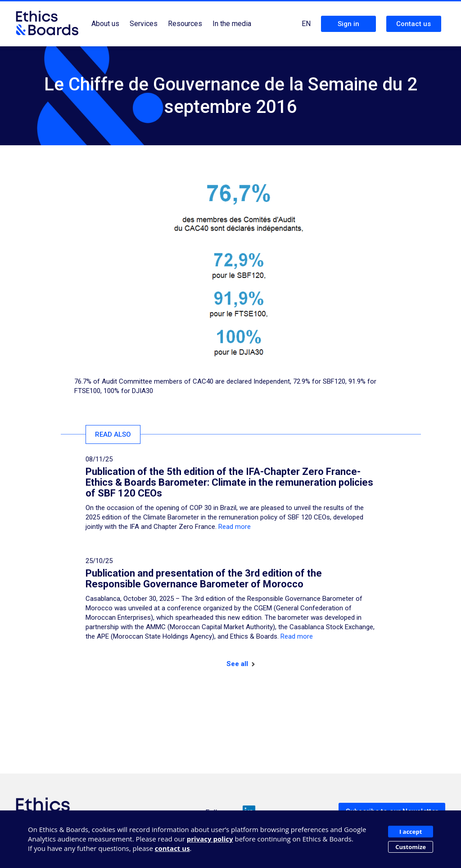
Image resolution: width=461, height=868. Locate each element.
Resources (185, 24)
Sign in (348, 24)
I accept (411, 832)
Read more (235, 527)
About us (105, 24)
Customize (411, 847)
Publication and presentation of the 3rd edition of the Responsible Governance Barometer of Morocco (204, 579)
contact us (172, 848)
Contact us (414, 24)
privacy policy (210, 839)
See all (241, 664)
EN (306, 24)
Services (144, 24)
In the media (232, 24)
